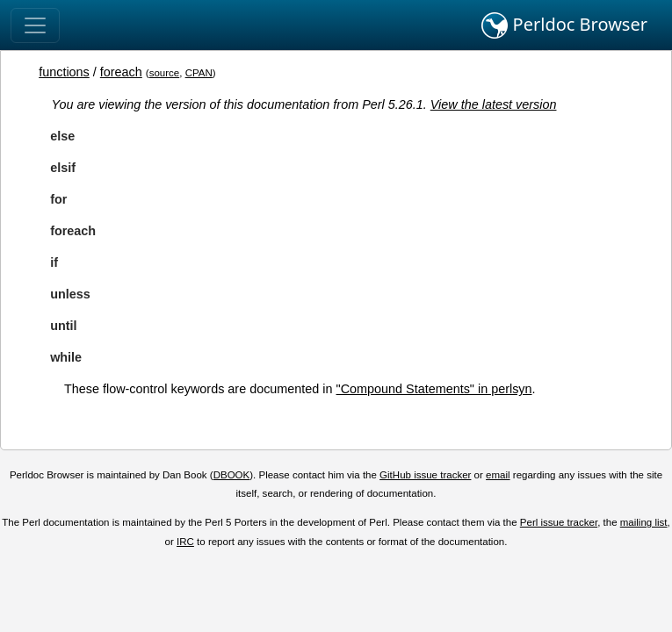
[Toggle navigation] (35, 25)
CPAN (199, 73)
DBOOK (232, 475)
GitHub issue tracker (425, 475)
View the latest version (494, 104)
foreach (121, 72)
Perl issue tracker (559, 522)
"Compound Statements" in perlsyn (434, 389)
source (165, 73)
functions (64, 72)
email (498, 475)
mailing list (644, 522)
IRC (185, 542)
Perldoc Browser (564, 25)
